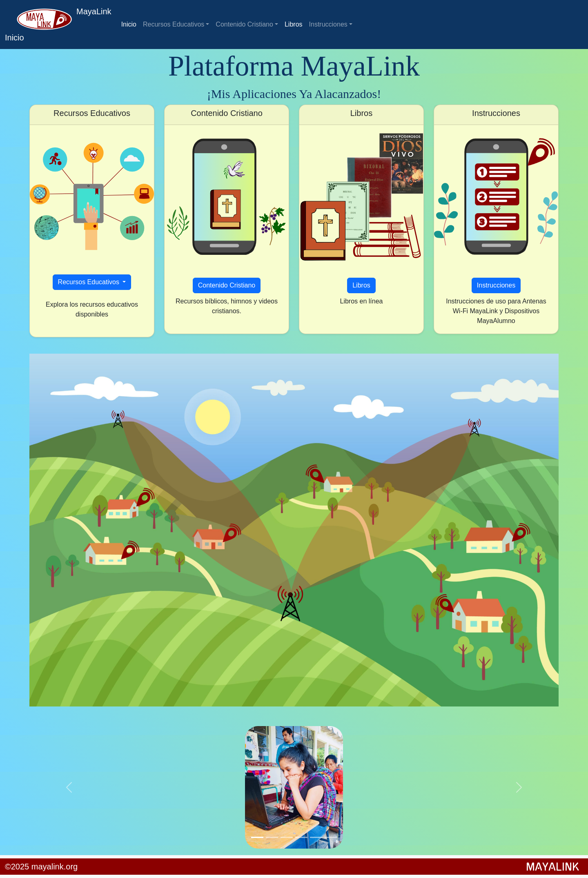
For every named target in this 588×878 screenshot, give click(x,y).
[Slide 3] (287, 837)
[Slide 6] (331, 837)
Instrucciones (328, 24)
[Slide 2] (272, 837)
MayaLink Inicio (58, 25)
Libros (294, 24)
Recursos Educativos (174, 24)
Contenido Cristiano (244, 24)
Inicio (129, 24)
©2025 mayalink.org (41, 867)
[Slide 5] (316, 837)
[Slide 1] (257, 837)
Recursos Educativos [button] (90, 282)
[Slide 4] (301, 837)
